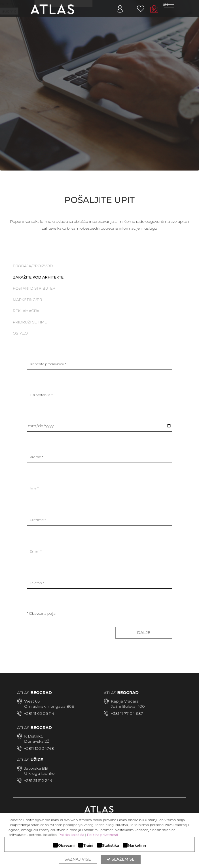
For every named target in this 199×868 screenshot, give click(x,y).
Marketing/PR (27, 300)
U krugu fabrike (39, 773)
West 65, (32, 701)
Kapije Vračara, (125, 701)
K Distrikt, (34, 736)
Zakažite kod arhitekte (38, 277)
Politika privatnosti (103, 835)
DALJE (144, 633)
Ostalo (20, 333)
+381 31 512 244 (38, 780)
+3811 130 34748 (39, 748)
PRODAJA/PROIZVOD (33, 266)
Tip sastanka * (41, 395)
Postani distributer (34, 288)
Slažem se (121, 859)
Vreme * (36, 457)
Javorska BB (36, 768)
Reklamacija (26, 311)
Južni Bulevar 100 (128, 706)
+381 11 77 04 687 (127, 713)
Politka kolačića (71, 835)
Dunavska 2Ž (37, 741)
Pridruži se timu (30, 322)
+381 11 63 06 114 (39, 713)
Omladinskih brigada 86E (49, 706)
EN (165, 4)
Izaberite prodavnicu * (48, 364)
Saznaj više (78, 859)
